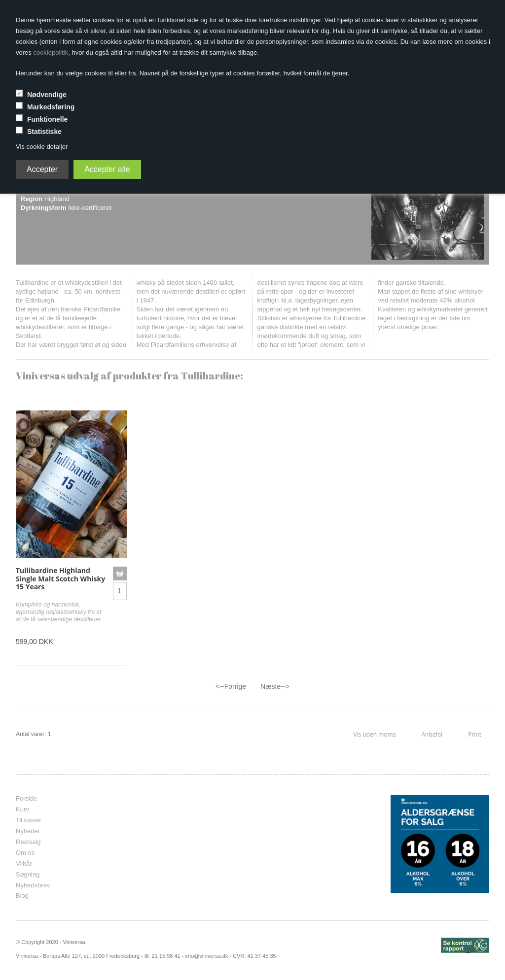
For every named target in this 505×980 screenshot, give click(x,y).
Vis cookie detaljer (42, 147)
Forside (26, 798)
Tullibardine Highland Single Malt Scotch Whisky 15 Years (60, 579)
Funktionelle (47, 119)
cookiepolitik (51, 52)
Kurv (22, 809)
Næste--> (275, 686)
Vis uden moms (374, 734)
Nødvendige (47, 95)
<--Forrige (231, 686)
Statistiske (44, 132)
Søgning (28, 874)
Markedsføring (51, 107)
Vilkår (24, 863)
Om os (25, 853)
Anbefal (432, 734)
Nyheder (28, 831)
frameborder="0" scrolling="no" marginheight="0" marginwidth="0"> (245, 844)
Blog (22, 896)
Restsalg (28, 842)
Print (475, 734)
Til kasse (28, 820)
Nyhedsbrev (33, 885)
